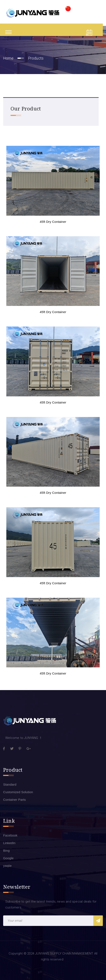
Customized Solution (18, 792)
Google (8, 858)
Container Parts (14, 800)
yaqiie (7, 866)
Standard (10, 784)
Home (8, 58)
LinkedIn (9, 843)
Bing (6, 851)
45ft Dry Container (53, 222)
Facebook (10, 835)
